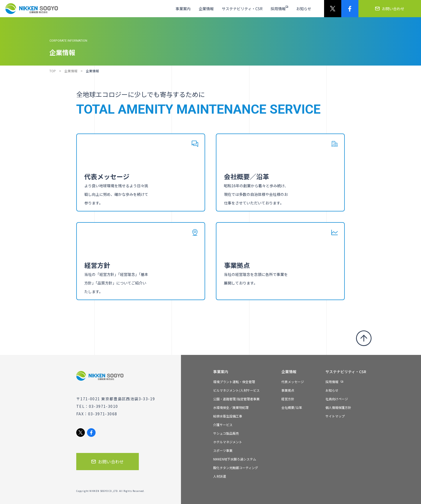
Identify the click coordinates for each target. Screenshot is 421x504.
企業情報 (71, 71)
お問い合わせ (108, 462)
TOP (53, 71)
